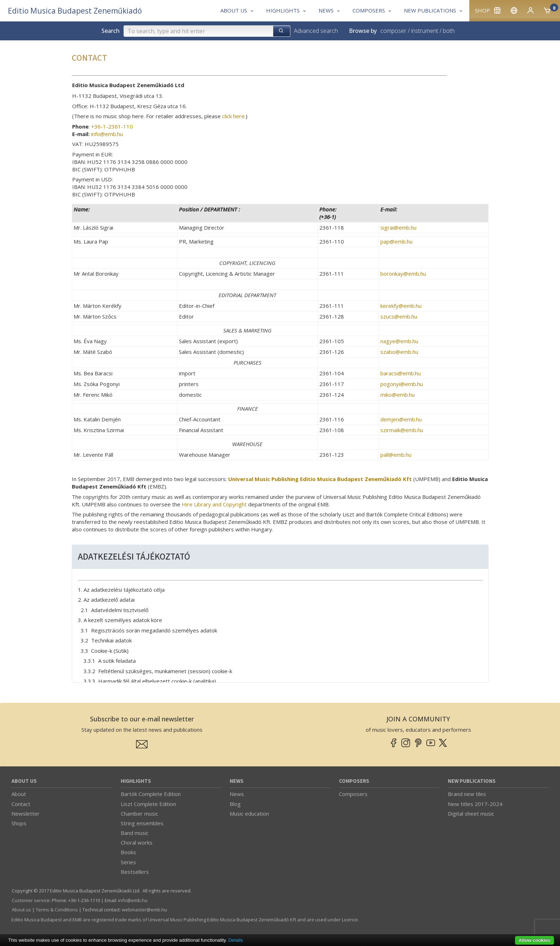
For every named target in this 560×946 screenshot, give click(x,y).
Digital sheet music (471, 814)
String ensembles (142, 823)
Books (128, 852)
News (237, 781)
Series (128, 862)
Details (236, 940)
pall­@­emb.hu (396, 455)
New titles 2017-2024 (475, 804)
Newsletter (26, 814)
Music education (249, 814)
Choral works (137, 842)
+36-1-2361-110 (112, 126)
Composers (354, 781)
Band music (135, 833)
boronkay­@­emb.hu (403, 274)
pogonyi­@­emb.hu (402, 384)
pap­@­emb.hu (396, 241)
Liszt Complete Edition (148, 804)
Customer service (31, 900)
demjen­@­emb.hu (401, 419)
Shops (19, 823)
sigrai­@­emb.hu (398, 227)
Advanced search (316, 31)
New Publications (472, 781)
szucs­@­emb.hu (399, 316)
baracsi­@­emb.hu (401, 373)
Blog (235, 804)
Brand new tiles (467, 794)
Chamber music (139, 814)
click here (233, 116)
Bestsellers (135, 872)
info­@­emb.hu (107, 134)
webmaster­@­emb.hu (144, 910)
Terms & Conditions (57, 910)
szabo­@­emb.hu (399, 352)
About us (24, 781)
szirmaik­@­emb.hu (402, 430)
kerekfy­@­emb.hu (401, 306)
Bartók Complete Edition (151, 794)
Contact (21, 804)
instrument (425, 31)
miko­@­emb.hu (397, 395)
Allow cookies (534, 940)
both (449, 31)
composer (393, 31)
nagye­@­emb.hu (399, 341)
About (19, 794)
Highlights (136, 781)
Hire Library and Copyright (214, 504)
